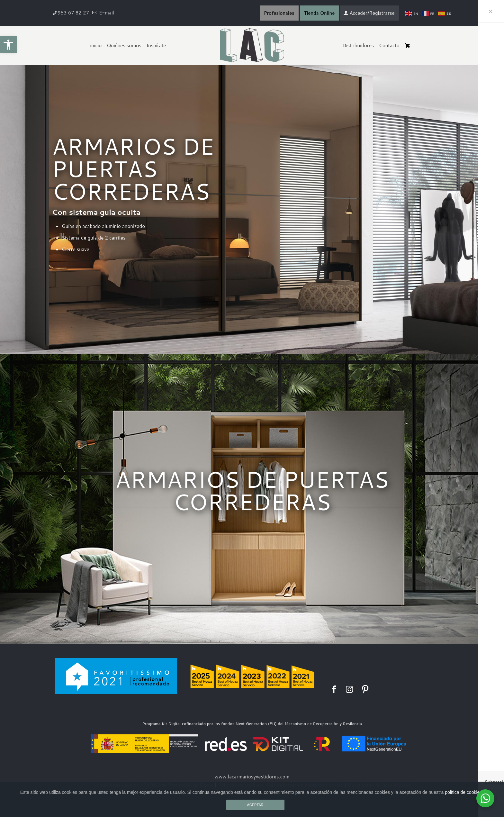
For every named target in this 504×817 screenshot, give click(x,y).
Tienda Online (319, 13)
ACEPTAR (255, 805)
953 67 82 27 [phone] (73, 13)
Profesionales (279, 13)
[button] (8, 45)
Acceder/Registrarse (369, 13)
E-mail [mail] (106, 13)
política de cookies (463, 792)
